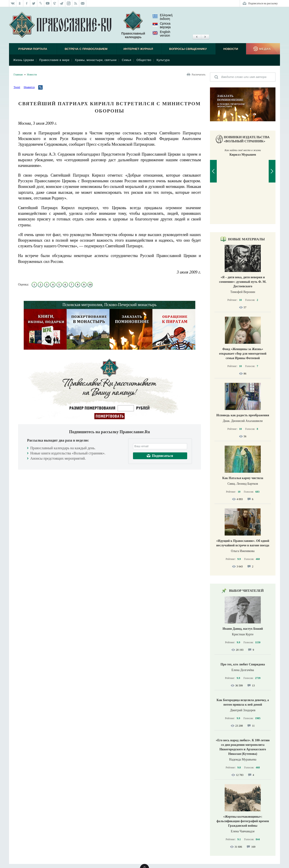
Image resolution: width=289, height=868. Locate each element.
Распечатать (199, 75)
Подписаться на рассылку (263, 3)
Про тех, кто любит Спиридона (243, 664)
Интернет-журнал (138, 49)
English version (161, 34)
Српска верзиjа (162, 25)
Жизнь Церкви (24, 60)
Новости (231, 49)
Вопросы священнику (188, 49)
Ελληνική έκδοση (163, 17)
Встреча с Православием (86, 49)
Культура (163, 60)
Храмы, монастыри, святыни (96, 60)
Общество (144, 60)
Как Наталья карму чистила (243, 478)
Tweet (17, 87)
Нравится (29, 87)
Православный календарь (133, 25)
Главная (18, 75)
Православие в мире (54, 60)
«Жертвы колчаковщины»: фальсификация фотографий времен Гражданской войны (243, 821)
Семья (127, 60)
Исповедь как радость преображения (243, 415)
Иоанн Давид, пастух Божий (243, 629)
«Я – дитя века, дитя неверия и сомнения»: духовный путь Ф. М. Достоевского (243, 282)
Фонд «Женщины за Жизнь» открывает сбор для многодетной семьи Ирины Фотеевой (243, 354)
